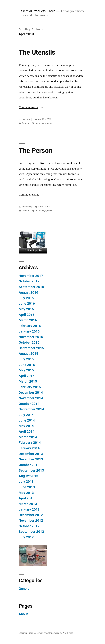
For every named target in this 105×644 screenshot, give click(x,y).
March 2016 (28, 320)
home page (41, 123)
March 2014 (28, 437)
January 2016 (29, 331)
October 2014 (29, 404)
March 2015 (28, 381)
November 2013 (31, 459)
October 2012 (29, 526)
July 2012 (26, 537)
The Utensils (37, 52)
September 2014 (31, 409)
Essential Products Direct (37, 11)
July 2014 (26, 415)
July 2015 (26, 359)
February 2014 (30, 443)
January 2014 (29, 448)
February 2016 (30, 326)
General (26, 123)
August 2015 (28, 354)
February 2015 (30, 387)
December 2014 (31, 392)
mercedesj (27, 119)
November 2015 (31, 337)
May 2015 (26, 370)
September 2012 (31, 532)
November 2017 (31, 276)
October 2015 (29, 342)
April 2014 (27, 431)
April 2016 (27, 315)
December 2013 (31, 454)
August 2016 (28, 292)
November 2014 (31, 398)
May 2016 (26, 309)
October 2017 (29, 281)
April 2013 (27, 498)
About (23, 614)
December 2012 (31, 515)
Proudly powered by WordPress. (59, 633)
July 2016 (26, 298)
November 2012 (31, 520)
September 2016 (31, 287)
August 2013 (28, 476)
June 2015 (27, 365)
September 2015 (31, 348)
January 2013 (29, 509)
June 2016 (27, 303)
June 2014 (27, 420)
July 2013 (26, 481)
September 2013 (31, 470)
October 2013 (29, 465)
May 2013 (26, 493)
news (50, 123)
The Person (35, 151)
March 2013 (28, 504)
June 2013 (27, 487)
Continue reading (31, 107)
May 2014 (26, 426)
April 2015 (27, 376)
